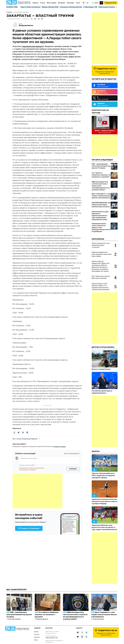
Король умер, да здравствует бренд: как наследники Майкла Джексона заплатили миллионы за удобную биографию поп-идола (101, 266)
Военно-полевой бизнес (101, 369)
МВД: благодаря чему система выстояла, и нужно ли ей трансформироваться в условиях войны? (101, 186)
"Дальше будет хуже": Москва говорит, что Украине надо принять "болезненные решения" (101, 287)
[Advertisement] (37, 491)
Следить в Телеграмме (29, 528)
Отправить (73, 469)
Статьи (43, 3)
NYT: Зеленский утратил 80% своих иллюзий (101, 277)
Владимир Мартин (26, 25)
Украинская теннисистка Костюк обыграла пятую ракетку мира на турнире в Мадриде (104, 501)
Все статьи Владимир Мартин (25, 439)
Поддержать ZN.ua (111, 3)
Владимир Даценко (42, 619)
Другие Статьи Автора (103, 347)
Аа (101, 3)
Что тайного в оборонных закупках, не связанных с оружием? (101, 175)
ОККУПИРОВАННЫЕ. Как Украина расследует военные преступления (101, 205)
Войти (97, 3)
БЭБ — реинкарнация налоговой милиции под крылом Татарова (101, 166)
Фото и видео (52, 3)
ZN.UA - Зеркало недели (105, 131)
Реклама (37, 634)
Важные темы (12, 7)
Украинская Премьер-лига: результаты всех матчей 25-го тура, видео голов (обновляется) (104, 527)
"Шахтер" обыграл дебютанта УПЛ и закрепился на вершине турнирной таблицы (103, 475)
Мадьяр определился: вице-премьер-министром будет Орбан (102, 254)
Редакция (37, 637)
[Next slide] (116, 7)
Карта (36, 640)
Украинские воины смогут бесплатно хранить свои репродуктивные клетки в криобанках (101, 228)
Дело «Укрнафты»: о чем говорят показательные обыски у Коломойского (101, 196)
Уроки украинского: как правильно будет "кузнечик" (101, 245)
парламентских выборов (33, 46)
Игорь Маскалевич (99, 619)
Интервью (62, 3)
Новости (35, 3)
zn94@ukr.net (49, 642)
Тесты (78, 3)
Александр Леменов (14, 619)
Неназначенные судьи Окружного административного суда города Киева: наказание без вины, (100, 216)
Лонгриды (70, 3)
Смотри (96, 451)
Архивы (36, 632)
